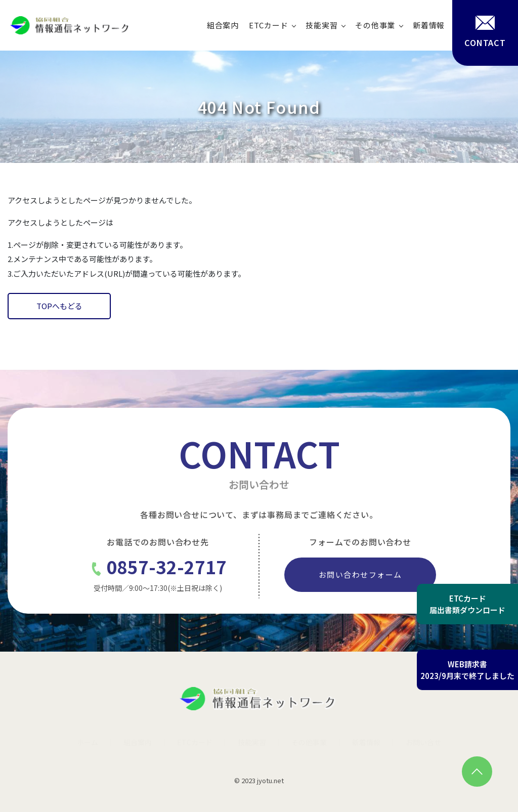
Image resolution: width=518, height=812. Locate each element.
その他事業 (375, 25)
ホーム (88, 742)
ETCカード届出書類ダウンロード (467, 604)
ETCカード (269, 25)
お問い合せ (423, 742)
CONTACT (485, 32)
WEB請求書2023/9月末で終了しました (467, 670)
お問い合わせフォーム (360, 574)
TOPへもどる (59, 306)
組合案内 (223, 25)
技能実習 (321, 25)
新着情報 (429, 25)
